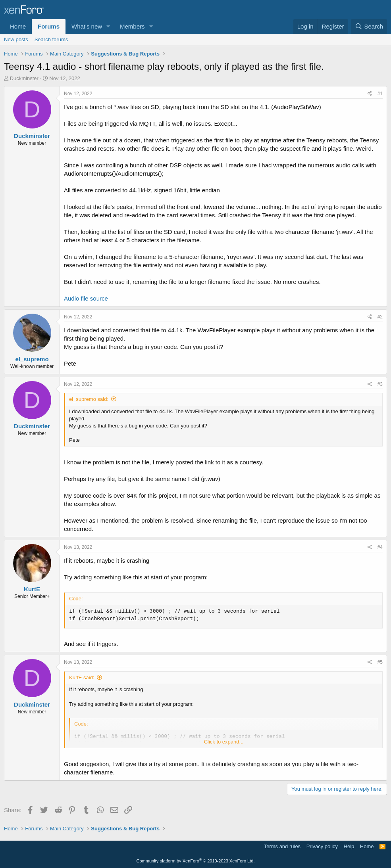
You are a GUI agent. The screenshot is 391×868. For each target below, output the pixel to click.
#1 (380, 94)
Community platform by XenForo (196, 861)
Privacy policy (322, 846)
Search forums (51, 39)
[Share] (370, 94)
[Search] (369, 26)
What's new (87, 26)
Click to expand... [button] (224, 742)
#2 (380, 317)
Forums (49, 26)
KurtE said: (82, 677)
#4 (380, 547)
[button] (108, 26)
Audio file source (86, 298)
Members (132, 26)
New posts (16, 39)
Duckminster (24, 78)
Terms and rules (282, 846)
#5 (380, 662)
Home (18, 26)
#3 (380, 384)
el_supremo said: (89, 399)
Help (349, 846)
